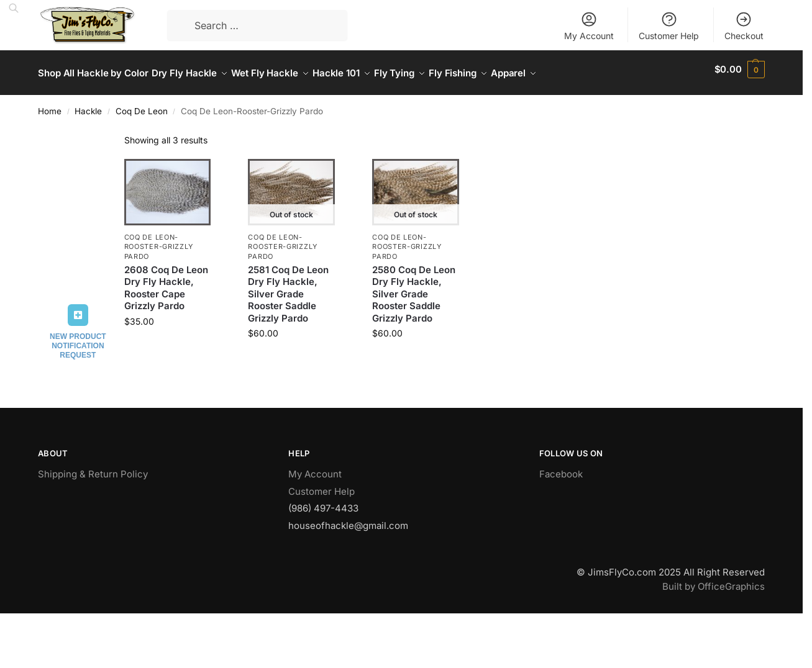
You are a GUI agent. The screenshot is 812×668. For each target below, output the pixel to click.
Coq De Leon (142, 104)
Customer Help (669, 26)
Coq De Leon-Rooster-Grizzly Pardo (159, 240)
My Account (589, 26)
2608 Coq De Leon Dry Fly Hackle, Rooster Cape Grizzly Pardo (166, 281)
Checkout (744, 26)
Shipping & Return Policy (93, 467)
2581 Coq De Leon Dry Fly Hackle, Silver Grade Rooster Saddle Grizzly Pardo (288, 287)
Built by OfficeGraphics (714, 580)
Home (50, 104)
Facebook (561, 467)
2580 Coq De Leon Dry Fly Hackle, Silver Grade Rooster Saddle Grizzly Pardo (414, 287)
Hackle (88, 104)
